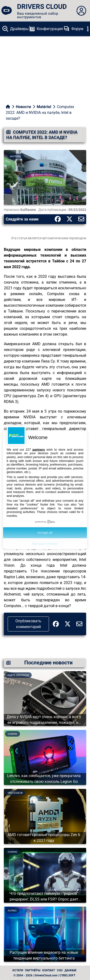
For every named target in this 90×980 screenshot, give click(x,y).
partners (39, 449)
